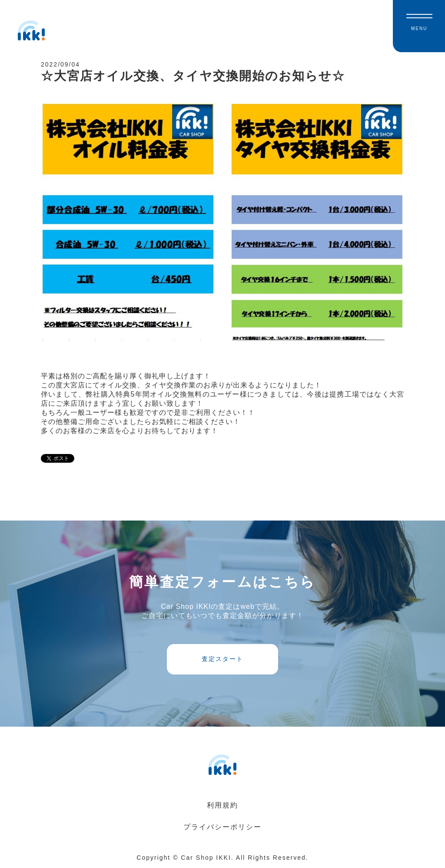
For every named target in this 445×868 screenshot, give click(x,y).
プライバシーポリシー (222, 827)
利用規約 (222, 805)
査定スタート (222, 659)
